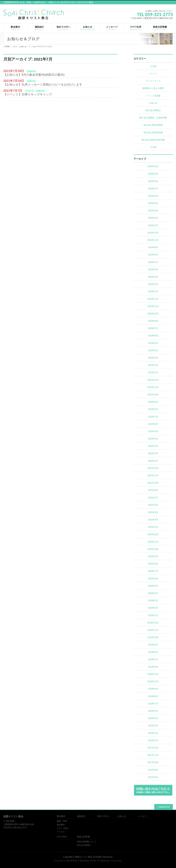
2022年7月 (153, 417)
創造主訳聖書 (83, 837)
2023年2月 (153, 365)
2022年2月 (153, 453)
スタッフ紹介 (63, 828)
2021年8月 (153, 490)
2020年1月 (153, 615)
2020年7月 (153, 571)
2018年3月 (153, 726)
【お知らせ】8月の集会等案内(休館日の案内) (34, 75)
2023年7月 (153, 328)
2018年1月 (153, 740)
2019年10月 (153, 637)
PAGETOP (164, 807)
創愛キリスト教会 (84, 857)
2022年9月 (153, 402)
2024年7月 (153, 262)
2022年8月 (153, 409)
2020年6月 (153, 579)
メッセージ (143, 816)
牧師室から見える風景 (153, 88)
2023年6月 (153, 336)
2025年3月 (153, 218)
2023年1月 (153, 372)
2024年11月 (153, 240)
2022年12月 (153, 380)
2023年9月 (153, 321)
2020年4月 (153, 593)
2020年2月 (153, 608)
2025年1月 (153, 225)
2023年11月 (153, 306)
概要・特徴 (62, 821)
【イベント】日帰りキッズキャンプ (28, 94)
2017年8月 (153, 777)
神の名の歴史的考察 (153, 125)
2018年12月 (153, 674)
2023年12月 (153, 299)
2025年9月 (153, 174)
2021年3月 (153, 527)
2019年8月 (153, 652)
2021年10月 (153, 483)
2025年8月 (153, 181)
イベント (30, 91)
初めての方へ (104, 816)
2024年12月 (153, 233)
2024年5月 (153, 270)
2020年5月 (153, 586)
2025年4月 (153, 211)
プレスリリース (153, 81)
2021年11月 (153, 476)
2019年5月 (153, 667)
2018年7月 (153, 704)
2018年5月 (153, 711)
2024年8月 (153, 255)
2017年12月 (153, 748)
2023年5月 (153, 343)
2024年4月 (153, 277)
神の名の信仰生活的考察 (153, 140)
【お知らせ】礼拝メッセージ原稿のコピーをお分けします (43, 85)
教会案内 (61, 816)
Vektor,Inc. (105, 861)
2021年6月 (153, 505)
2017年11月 (153, 755)
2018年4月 (153, 718)
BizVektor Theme (88, 861)
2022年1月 (153, 461)
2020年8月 (153, 564)
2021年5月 (153, 512)
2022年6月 (153, 424)
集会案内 (61, 825)
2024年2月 (153, 284)
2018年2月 (153, 733)
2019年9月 (153, 645)
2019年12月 (153, 623)
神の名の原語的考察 (153, 133)
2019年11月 (153, 630)
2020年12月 (153, 534)
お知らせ (31, 71)
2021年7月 (153, 498)
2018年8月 (153, 696)
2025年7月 (153, 189)
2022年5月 (153, 431)
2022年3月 (153, 446)
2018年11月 (153, 682)
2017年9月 (153, 770)
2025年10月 (153, 166)
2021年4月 (153, 520)
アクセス (61, 832)
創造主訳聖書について (87, 842)
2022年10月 (153, 395)
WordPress (72, 861)
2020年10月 (153, 549)
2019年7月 (153, 660)
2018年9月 (153, 689)
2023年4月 (153, 350)
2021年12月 (153, 468)
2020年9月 (153, 556)
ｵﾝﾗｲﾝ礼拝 (62, 837)
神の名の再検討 (153, 110)
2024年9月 (153, 247)
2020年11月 (153, 542)
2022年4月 (153, 439)
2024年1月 (153, 292)
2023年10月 (153, 314)
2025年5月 (153, 203)
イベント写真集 (153, 96)
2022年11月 (153, 387)
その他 (153, 66)
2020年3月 (153, 601)
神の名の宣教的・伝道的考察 (153, 118)
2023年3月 (153, 358)
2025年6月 (153, 196)
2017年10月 (153, 762)
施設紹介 (81, 816)
